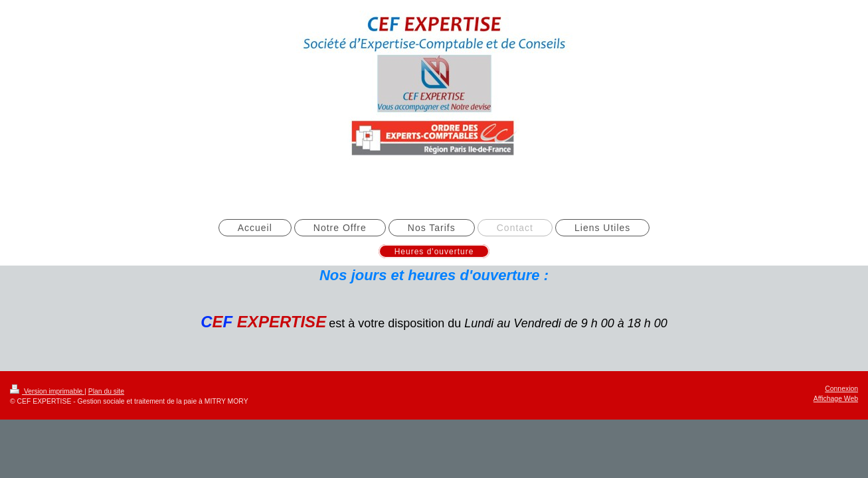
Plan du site (106, 391)
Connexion (841, 389)
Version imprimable (47, 391)
